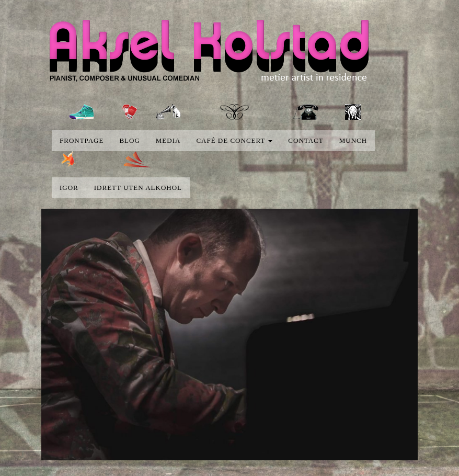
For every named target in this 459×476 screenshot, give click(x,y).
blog (129, 140)
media (168, 140)
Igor (69, 188)
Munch (353, 140)
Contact (306, 140)
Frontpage (82, 140)
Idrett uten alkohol (138, 188)
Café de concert (234, 140)
